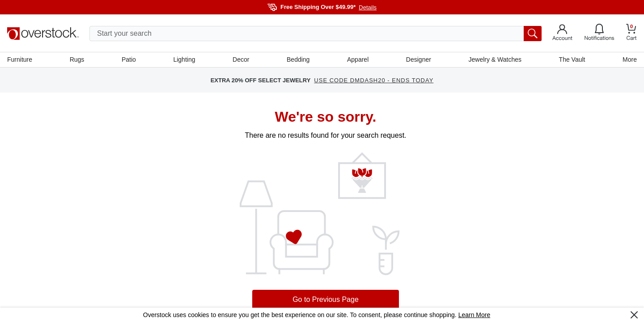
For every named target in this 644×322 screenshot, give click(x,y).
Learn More (475, 315)
